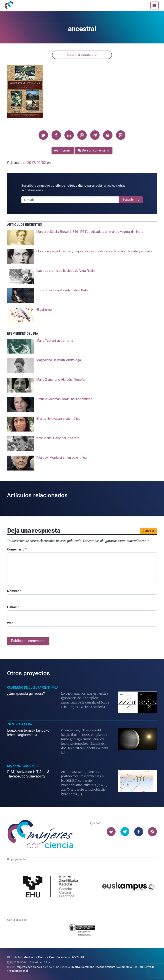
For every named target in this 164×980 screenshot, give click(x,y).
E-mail (13, 607)
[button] (43, 135)
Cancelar (148, 531)
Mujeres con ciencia (29, 967)
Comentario (17, 549)
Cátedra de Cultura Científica (42, 957)
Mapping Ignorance (23, 766)
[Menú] (155, 5)
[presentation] (82, 237)
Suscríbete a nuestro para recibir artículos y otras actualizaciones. (73, 188)
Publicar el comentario (28, 641)
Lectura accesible (82, 55)
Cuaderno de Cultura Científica (33, 687)
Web (10, 623)
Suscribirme (131, 200)
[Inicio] (9, 5)
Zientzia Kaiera (20, 724)
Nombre (14, 591)
